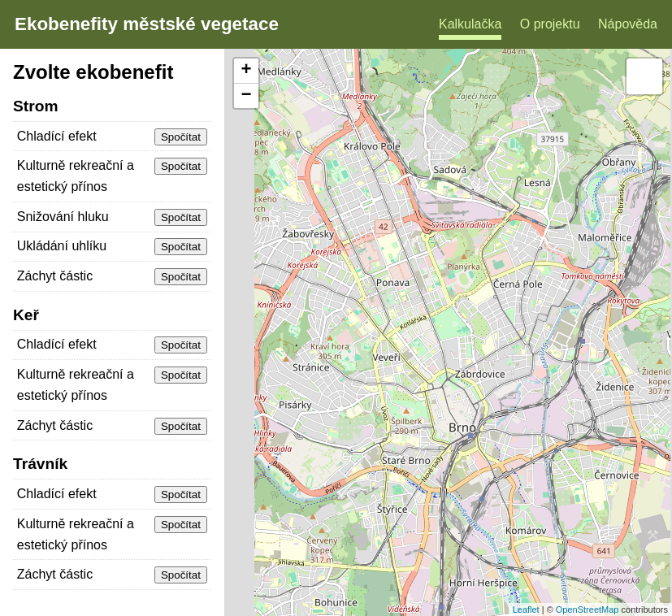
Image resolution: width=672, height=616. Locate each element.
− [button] (247, 96)
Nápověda (628, 24)
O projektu (550, 24)
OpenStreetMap (587, 609)
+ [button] (247, 71)
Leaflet (526, 609)
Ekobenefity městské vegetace (147, 24)
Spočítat (181, 137)
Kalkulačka (470, 24)
